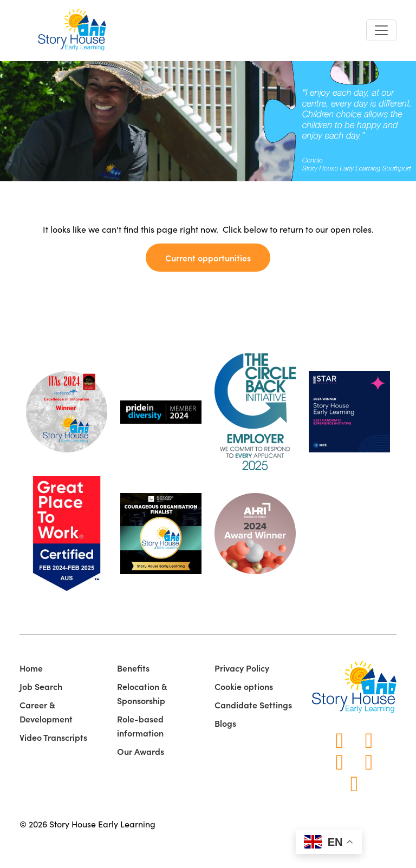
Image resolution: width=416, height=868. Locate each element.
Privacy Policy (242, 668)
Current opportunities (208, 258)
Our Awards (141, 751)
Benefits (133, 668)
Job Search (41, 686)
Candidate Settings (253, 705)
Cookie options (244, 686)
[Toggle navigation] (381, 30)
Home (31, 668)
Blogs (225, 723)
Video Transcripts (53, 737)
